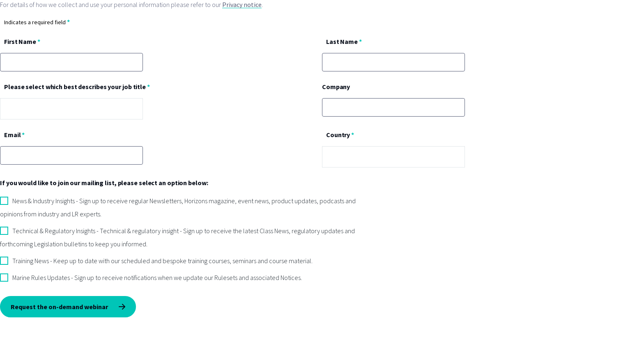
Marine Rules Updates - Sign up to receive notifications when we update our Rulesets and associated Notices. (157, 278)
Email (13, 135)
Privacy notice (242, 5)
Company (336, 87)
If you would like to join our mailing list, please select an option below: (104, 183)
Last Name (342, 41)
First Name (20, 41)
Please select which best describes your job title (75, 87)
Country (338, 135)
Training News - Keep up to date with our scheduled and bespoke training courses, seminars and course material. (162, 261)
